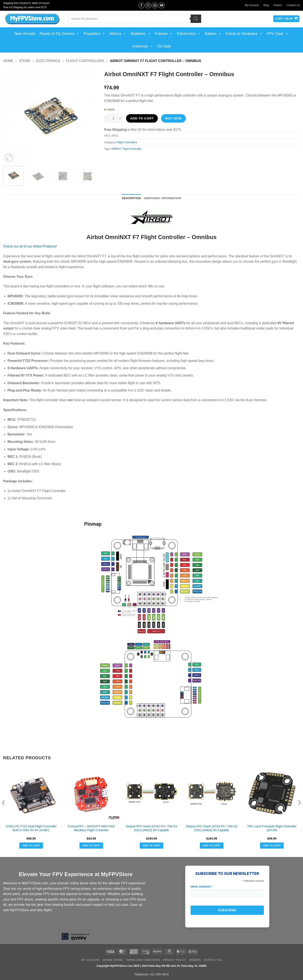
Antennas (142, 46)
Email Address (202, 887)
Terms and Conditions (143, 960)
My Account (252, 5)
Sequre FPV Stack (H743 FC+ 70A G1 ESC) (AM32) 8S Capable (151, 828)
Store (25, 61)
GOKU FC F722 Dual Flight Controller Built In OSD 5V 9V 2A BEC (31, 828)
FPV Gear (278, 34)
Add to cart (142, 118)
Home (8, 61)
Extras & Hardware (244, 34)
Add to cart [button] (31, 845)
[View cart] (286, 19)
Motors (118, 34)
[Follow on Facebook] (142, 5)
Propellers (94, 34)
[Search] (196, 19)
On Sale (164, 46)
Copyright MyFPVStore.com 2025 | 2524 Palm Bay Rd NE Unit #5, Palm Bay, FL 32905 (151, 966)
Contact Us (293, 5)
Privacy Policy (175, 960)
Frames (164, 34)
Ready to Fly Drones (59, 34)
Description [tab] (131, 198)
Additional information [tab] (163, 198)
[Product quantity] (113, 118)
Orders (278, 5)
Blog (266, 5)
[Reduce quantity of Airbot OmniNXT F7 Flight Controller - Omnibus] (107, 118)
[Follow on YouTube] (161, 5)
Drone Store (113, 960)
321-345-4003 (159, 974)
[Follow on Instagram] (148, 5)
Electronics (189, 34)
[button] (9, 158)
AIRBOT (116, 149)
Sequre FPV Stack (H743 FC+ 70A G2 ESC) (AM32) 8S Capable (212, 828)
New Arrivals (25, 34)
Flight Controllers (85, 61)
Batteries (140, 34)
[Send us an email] (155, 5)
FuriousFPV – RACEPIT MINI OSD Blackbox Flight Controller (91, 828)
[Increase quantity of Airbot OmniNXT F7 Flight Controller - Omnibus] (120, 118)
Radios (213, 34)
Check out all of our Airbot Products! (30, 246)
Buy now (174, 118)
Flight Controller (132, 149)
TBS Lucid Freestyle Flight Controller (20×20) (272, 828)
